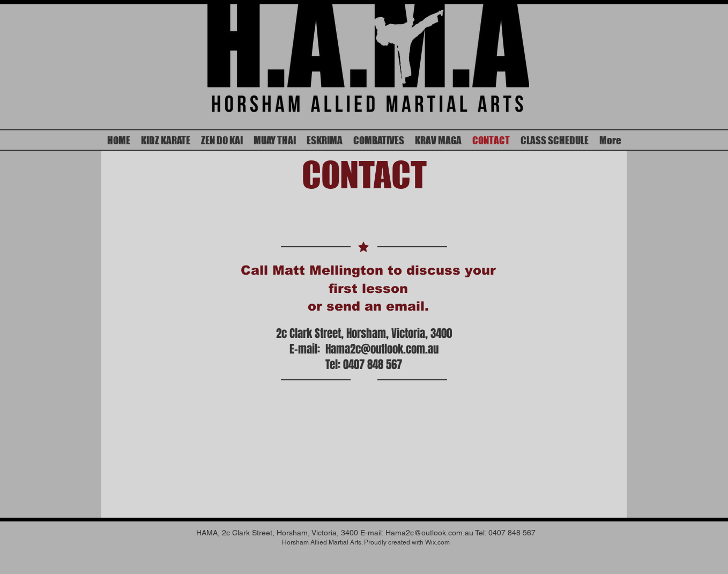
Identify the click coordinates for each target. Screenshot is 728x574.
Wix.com (437, 542)
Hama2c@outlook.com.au (382, 349)
